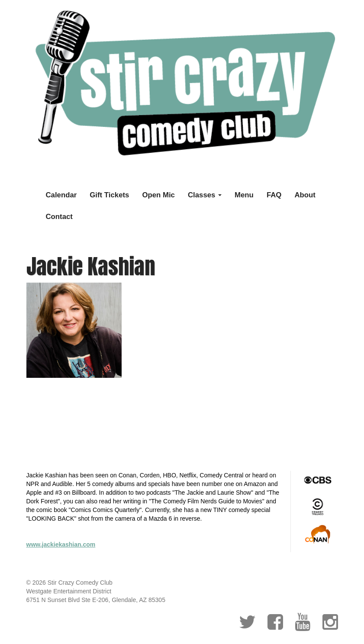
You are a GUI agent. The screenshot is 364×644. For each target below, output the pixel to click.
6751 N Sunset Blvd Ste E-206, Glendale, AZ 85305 (96, 600)
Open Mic (158, 195)
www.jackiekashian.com (61, 544)
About (305, 195)
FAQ (274, 195)
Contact (59, 217)
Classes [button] (205, 195)
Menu (244, 195)
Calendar (61, 195)
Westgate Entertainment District (69, 591)
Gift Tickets (109, 195)
